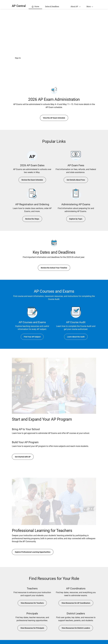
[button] (90, 4)
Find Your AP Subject (32, 337)
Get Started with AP (23, 457)
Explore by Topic (76, 219)
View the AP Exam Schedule (54, 118)
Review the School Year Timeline (54, 268)
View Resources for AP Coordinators (76, 603)
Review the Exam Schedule (32, 180)
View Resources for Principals (32, 628)
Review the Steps (32, 219)
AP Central (19, 6)
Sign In (18, 58)
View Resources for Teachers (32, 603)
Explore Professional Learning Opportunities (33, 552)
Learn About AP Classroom (41, 58)
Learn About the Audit (76, 337)
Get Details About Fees (76, 180)
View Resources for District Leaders (76, 628)
